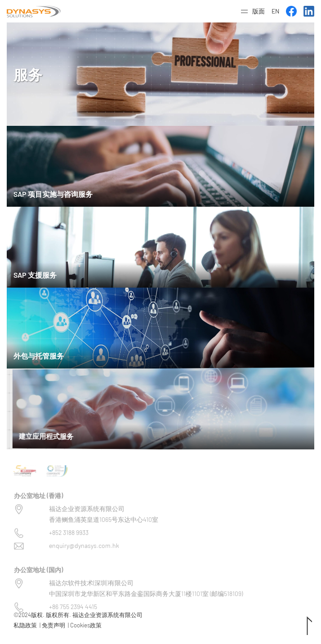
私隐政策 (25, 625)
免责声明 (53, 625)
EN (275, 11)
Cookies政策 (86, 625)
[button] (253, 11)
